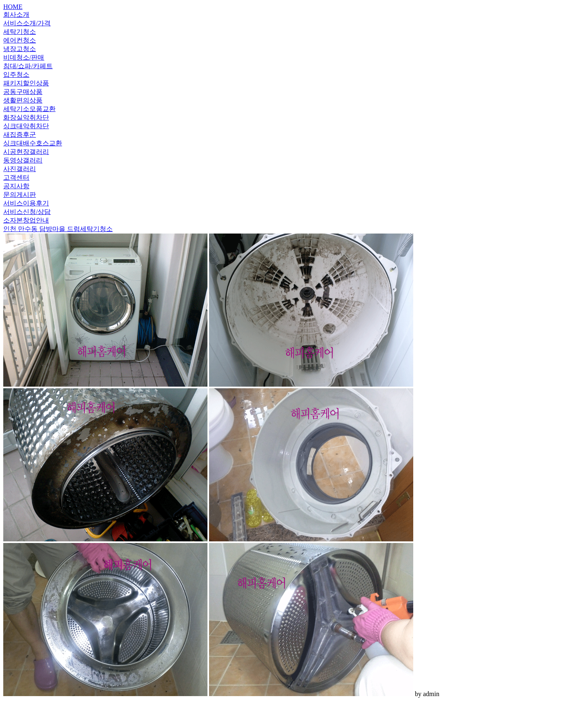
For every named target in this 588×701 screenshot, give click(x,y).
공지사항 (16, 186)
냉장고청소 (20, 49)
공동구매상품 (23, 92)
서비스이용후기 (26, 203)
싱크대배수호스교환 (33, 143)
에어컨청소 (20, 40)
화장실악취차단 (26, 117)
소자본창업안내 (26, 220)
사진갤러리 (20, 169)
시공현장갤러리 (26, 152)
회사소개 (16, 14)
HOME (13, 7)
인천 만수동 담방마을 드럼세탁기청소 (58, 229)
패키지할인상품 (26, 83)
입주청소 (16, 75)
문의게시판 (20, 195)
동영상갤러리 (23, 160)
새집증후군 (20, 135)
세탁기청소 (20, 32)
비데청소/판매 (24, 57)
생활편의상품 (23, 100)
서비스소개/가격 (27, 23)
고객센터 (16, 177)
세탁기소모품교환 (29, 109)
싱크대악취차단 (26, 126)
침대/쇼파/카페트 (28, 66)
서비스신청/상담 (27, 212)
